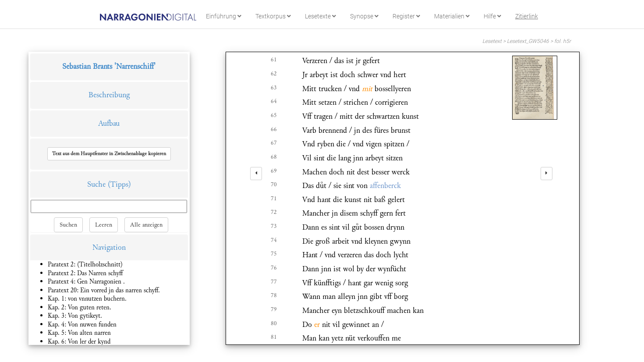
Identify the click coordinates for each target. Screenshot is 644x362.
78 (274, 295)
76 (274, 268)
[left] (256, 174)
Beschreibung (109, 95)
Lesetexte (320, 16)
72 (274, 212)
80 (274, 323)
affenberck (385, 186)
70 (274, 185)
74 (274, 240)
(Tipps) (119, 184)
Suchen (68, 225)
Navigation (109, 247)
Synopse (364, 16)
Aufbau (109, 123)
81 (274, 337)
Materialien (452, 16)
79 (274, 309)
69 (274, 171)
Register (406, 16)
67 (274, 143)
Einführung (224, 16)
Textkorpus (273, 16)
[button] (109, 154)
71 (274, 199)
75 (274, 254)
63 (274, 88)
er (317, 325)
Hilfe (492, 16)
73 (274, 226)
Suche (96, 184)
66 (274, 129)
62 (274, 74)
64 (274, 101)
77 (274, 282)
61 (274, 60)
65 (274, 115)
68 (274, 157)
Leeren (104, 225)
